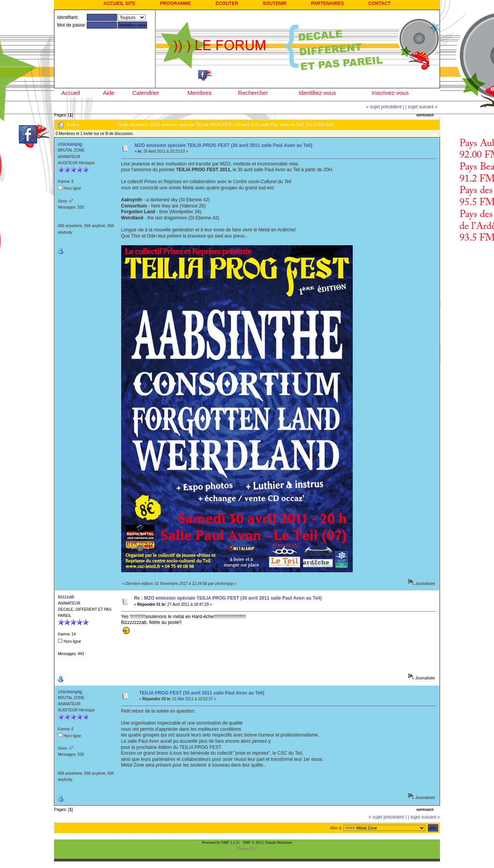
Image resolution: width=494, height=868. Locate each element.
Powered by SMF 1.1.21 (221, 842)
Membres (199, 93)
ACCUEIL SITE (119, 3)
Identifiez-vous (317, 93)
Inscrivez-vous (390, 93)
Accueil (71, 93)
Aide (108, 93)
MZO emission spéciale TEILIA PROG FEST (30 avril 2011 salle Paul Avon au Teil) (224, 145)
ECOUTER (227, 3)
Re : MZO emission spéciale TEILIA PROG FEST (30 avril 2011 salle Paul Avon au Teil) (228, 598)
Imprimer (425, 115)
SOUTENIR (274, 3)
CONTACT (379, 3)
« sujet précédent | (385, 107)
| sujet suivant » (422, 107)
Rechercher (253, 93)
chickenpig (70, 144)
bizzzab (66, 597)
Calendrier (146, 93)
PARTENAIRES (327, 3)
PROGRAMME (175, 3)
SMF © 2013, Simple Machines (267, 842)
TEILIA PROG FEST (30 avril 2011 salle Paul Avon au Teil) (202, 693)
